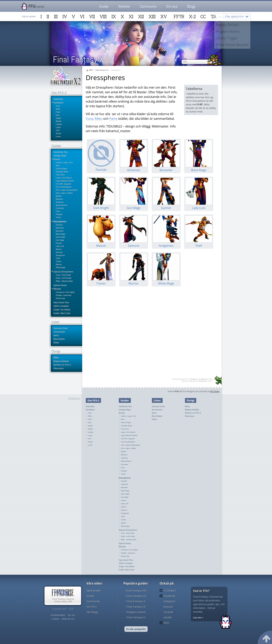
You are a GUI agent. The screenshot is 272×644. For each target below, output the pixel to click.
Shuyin (59, 133)
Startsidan (58, 99)
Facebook (169, 596)
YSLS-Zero (60, 175)
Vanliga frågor (60, 156)
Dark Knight (61, 237)
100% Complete (61, 306)
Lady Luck (60, 246)
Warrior (59, 265)
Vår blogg (92, 612)
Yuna (58, 106)
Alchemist (60, 228)
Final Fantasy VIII (136, 591)
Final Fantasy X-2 (81, 60)
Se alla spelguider (136, 629)
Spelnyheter (94, 591)
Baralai (59, 121)
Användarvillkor (58, 615)
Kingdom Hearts (136, 612)
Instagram (170, 601)
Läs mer (197, 618)
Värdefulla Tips (61, 152)
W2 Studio (215, 391)
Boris (58, 166)
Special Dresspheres (64, 272)
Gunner (59, 243)
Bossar (57, 159)
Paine (58, 112)
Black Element (62, 205)
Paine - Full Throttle (64, 278)
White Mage (61, 268)
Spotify (168, 617)
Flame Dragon (62, 169)
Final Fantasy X (136, 601)
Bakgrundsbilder (61, 361)
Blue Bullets (59, 339)
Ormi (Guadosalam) (64, 187)
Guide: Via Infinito (62, 310)
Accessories (59, 332)
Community (148, 6)
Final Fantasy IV (136, 617)
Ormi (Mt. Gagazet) (64, 184)
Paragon (59, 214)
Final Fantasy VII (136, 596)
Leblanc (59, 124)
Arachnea (60, 202)
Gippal (59, 118)
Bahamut (60, 199)
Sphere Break (60, 285)
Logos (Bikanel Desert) (65, 181)
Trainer (59, 261)
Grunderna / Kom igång (65, 292)
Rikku (58, 109)
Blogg (191, 6)
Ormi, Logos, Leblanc (64, 193)
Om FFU (92, 607)
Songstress (60, 255)
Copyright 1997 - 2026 (63, 609)
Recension (59, 368)
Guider (104, 6)
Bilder (56, 358)
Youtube (168, 612)
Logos (58, 127)
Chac (58, 211)
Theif (58, 258)
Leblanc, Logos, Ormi (64, 163)
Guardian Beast (62, 172)
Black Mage (61, 234)
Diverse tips (61, 298)
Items (56, 336)
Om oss (172, 6)
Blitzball (57, 289)
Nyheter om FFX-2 (62, 365)
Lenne (58, 137)
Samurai (59, 252)
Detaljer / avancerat (64, 295)
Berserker (60, 231)
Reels (56, 343)
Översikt (59, 225)
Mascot (59, 249)
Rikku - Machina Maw (65, 281)
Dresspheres (60, 222)
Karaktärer (59, 103)
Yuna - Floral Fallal (63, 275)
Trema (59, 217)
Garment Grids (61, 328)
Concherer (60, 208)
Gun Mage (60, 240)
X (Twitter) (170, 591)
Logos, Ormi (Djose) (64, 178)
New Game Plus (61, 303)
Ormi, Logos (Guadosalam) (67, 190)
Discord (168, 607)
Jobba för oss (68, 619)
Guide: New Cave (62, 313)
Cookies (55, 619)
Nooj (58, 115)
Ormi (58, 130)
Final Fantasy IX (136, 607)
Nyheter (124, 6)
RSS (166, 623)
